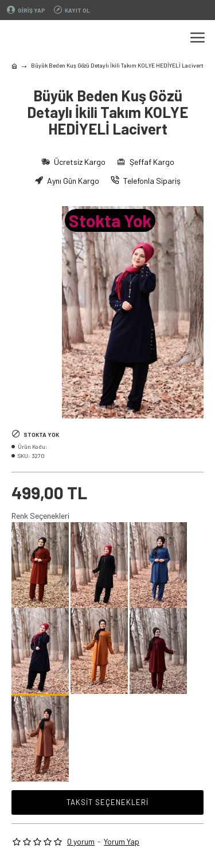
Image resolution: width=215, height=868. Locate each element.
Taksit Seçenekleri (107, 802)
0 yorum (81, 841)
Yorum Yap (122, 841)
